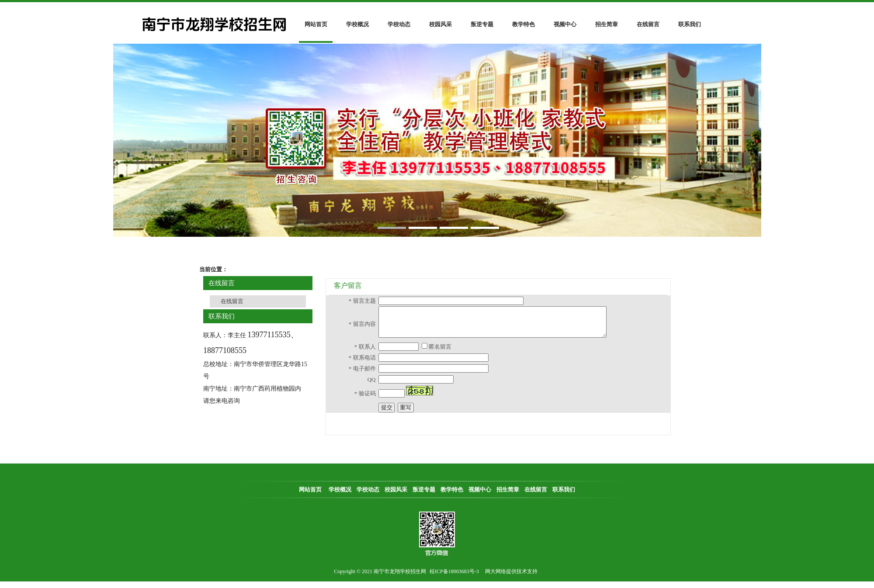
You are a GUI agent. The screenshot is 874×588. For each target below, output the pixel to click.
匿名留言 (439, 353)
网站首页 (316, 24)
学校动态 (399, 24)
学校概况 (357, 24)
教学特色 (524, 24)
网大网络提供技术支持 (511, 578)
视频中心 (565, 24)
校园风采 (440, 24)
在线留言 (648, 24)
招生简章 (607, 24)
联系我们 (690, 24)
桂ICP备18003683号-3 (454, 578)
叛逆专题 (482, 24)
